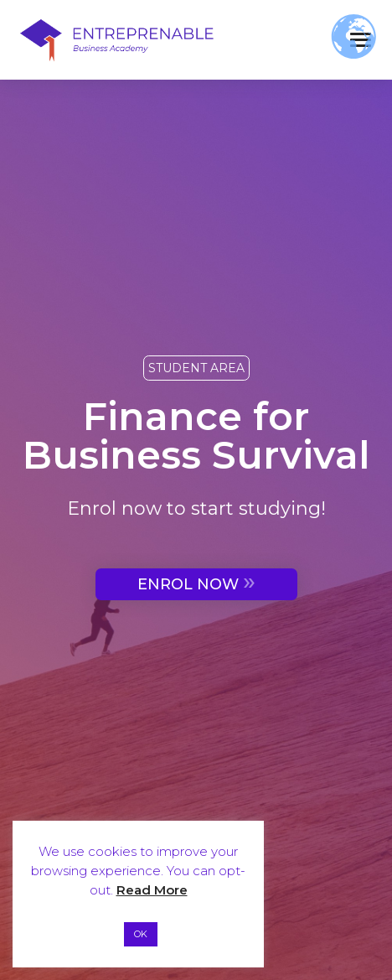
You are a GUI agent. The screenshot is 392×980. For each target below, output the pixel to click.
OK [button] (141, 934)
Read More (152, 890)
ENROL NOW (196, 582)
